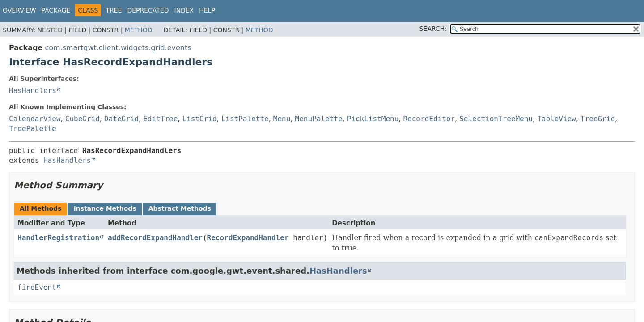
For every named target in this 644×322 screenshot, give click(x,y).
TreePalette (33, 129)
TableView (557, 119)
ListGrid (199, 119)
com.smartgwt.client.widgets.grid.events (118, 48)
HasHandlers (33, 91)
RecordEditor (429, 119)
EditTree (160, 119)
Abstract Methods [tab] (180, 208)
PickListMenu (373, 119)
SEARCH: (433, 29)
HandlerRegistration (58, 238)
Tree (114, 10)
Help (207, 10)
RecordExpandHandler (248, 238)
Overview (19, 10)
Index (184, 10)
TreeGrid (598, 119)
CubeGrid (83, 119)
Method (139, 30)
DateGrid (121, 119)
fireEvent (37, 287)
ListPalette (245, 119)
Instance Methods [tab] (105, 208)
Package (56, 10)
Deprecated (148, 10)
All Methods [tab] (40, 208)
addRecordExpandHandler (155, 238)
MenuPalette (319, 119)
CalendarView (35, 119)
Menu (282, 119)
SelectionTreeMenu (496, 119)
